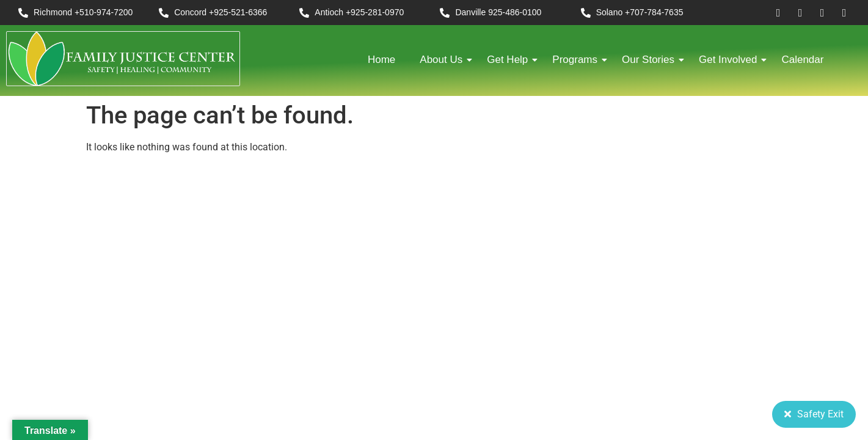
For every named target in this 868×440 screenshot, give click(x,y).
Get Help (510, 60)
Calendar (802, 60)
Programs (578, 60)
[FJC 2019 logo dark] (123, 59)
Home (381, 60)
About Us (444, 60)
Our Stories (651, 60)
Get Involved (731, 60)
